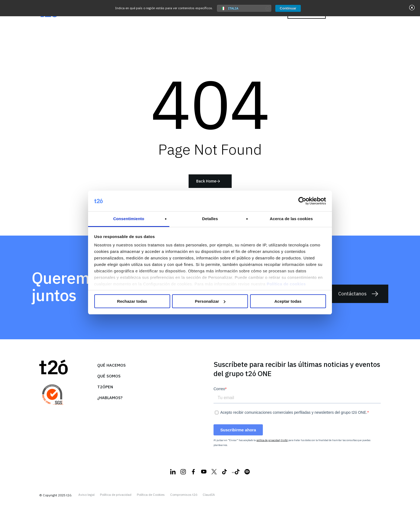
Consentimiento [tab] (129, 219)
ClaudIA (209, 495)
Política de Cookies (151, 495)
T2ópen (105, 387)
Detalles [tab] (210, 219)
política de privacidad (268, 440)
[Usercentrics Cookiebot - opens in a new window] (302, 201)
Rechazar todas (132, 301)
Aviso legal (86, 495)
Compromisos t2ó (184, 495)
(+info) (284, 440)
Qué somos (109, 376)
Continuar (288, 8)
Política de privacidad (116, 495)
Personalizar (210, 301)
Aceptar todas (288, 301)
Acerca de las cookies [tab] (291, 219)
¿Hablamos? (110, 398)
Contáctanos (358, 294)
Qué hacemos (112, 365)
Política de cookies (286, 284)
